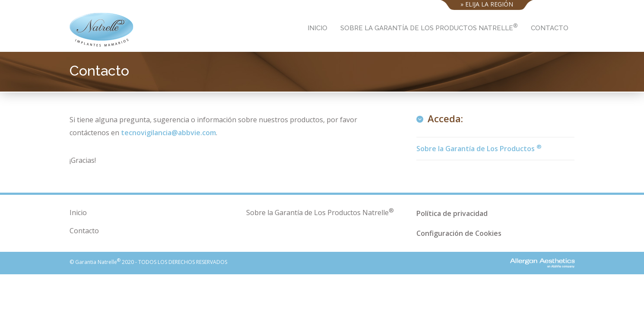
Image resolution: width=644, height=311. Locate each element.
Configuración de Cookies (459, 233)
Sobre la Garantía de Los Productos (479, 148)
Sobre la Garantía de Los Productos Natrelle (429, 27)
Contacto (550, 28)
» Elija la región (487, 3)
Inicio (317, 28)
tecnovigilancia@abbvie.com (168, 133)
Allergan (520, 262)
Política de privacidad (452, 213)
